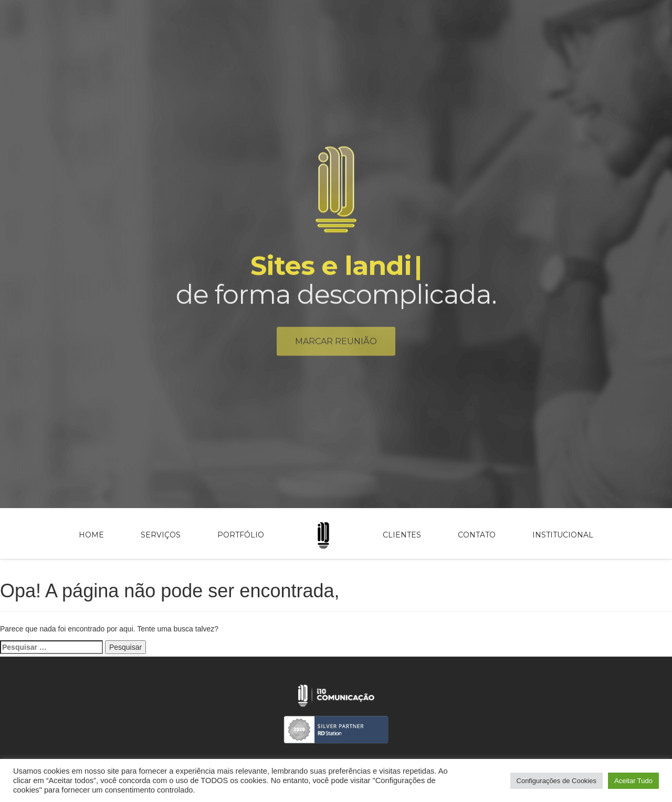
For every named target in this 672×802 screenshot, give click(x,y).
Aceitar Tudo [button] (633, 781)
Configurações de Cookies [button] (556, 781)
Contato (477, 535)
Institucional (563, 535)
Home (91, 535)
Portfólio (241, 535)
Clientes (402, 535)
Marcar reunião (336, 344)
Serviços (161, 535)
